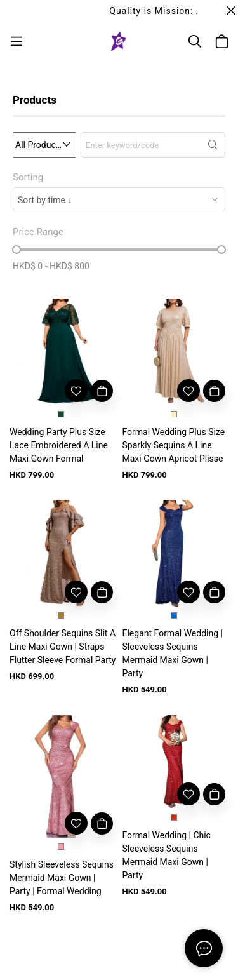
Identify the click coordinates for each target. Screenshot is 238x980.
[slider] (17, 250)
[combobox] (119, 199)
